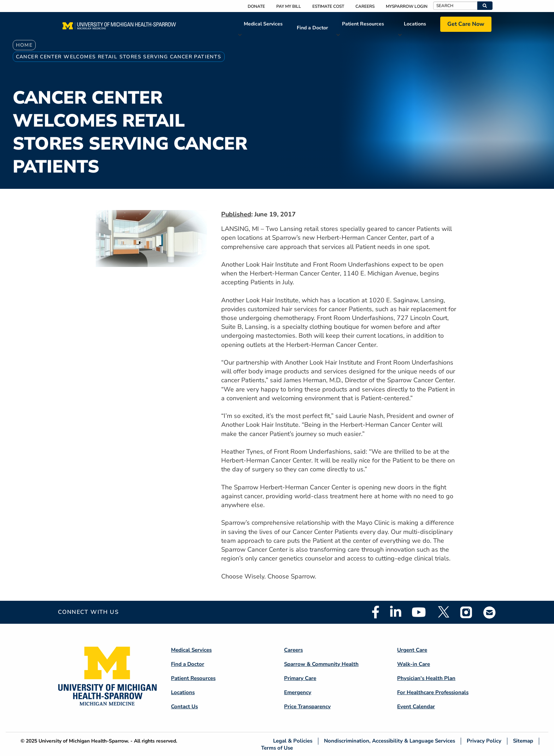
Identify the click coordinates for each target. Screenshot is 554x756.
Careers (365, 6)
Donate (256, 6)
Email (490, 612)
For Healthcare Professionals (433, 692)
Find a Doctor (312, 28)
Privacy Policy (484, 741)
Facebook (376, 612)
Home (24, 45)
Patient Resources (363, 24)
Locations (415, 24)
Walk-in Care (414, 664)
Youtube (419, 612)
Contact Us (184, 706)
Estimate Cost (328, 6)
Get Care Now (466, 24)
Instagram (466, 612)
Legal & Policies (293, 741)
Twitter (443, 612)
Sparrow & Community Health (321, 664)
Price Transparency (307, 706)
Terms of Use (277, 748)
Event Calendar (416, 706)
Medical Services (263, 24)
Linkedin (396, 612)
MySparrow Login (407, 6)
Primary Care (300, 678)
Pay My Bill (289, 6)
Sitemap (523, 741)
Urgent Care (412, 650)
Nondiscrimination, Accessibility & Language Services (390, 741)
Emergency (298, 692)
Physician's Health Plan (426, 678)
